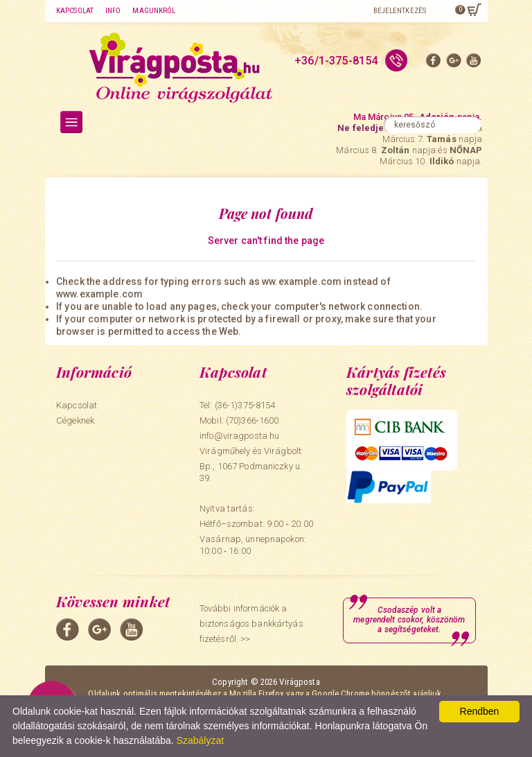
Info (113, 11)
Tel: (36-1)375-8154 (237, 405)
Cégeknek (75, 420)
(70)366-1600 (252, 420)
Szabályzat (200, 740)
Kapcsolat (75, 11)
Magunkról (154, 11)
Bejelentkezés (400, 11)
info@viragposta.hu (239, 436)
